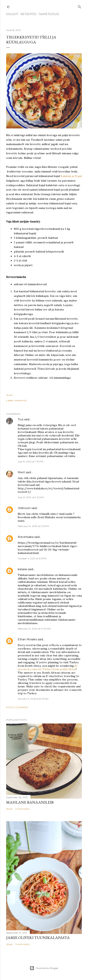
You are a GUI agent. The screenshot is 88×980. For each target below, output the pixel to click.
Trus (21, 419)
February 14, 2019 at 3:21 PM (33, 526)
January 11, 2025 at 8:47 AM (33, 699)
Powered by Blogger (44, 968)
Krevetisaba (26, 537)
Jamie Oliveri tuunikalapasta (38, 938)
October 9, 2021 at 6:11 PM (32, 558)
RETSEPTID (28, 14)
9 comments (22, 809)
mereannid (20, 400)
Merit (21, 472)
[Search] (80, 6)
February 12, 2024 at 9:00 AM (34, 629)
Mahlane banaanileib (30, 802)
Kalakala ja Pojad (71, 176)
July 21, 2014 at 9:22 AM (31, 497)
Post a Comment (17, 707)
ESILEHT (12, 14)
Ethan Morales (27, 639)
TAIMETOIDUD (49, 14)
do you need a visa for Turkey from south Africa (48, 667)
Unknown (24, 508)
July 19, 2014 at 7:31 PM (31, 462)
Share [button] (9, 395)
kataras (22, 569)
